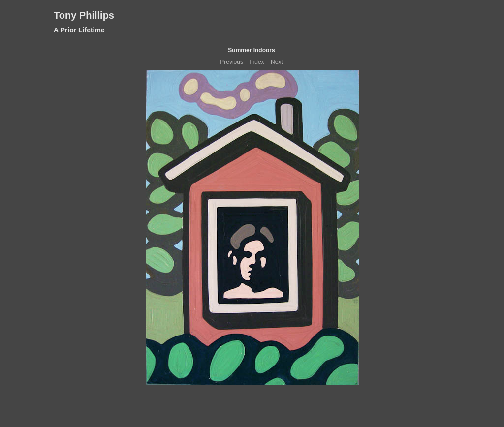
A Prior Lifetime (79, 30)
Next (277, 62)
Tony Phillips (84, 15)
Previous (232, 62)
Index (257, 62)
